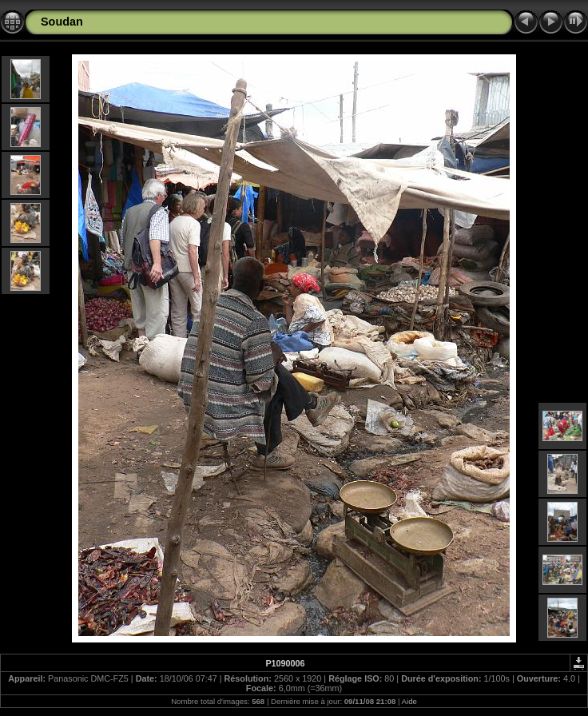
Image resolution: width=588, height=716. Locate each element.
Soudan (62, 22)
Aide (409, 701)
